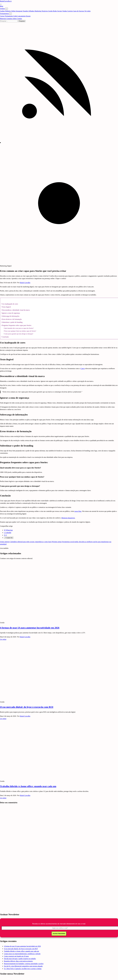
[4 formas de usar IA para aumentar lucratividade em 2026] (51, 619)
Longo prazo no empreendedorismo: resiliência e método (22, 954)
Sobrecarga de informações (11, 316)
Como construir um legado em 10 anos (16, 956)
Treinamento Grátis (11, 16)
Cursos (2, 16)
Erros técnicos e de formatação (12, 319)
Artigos (3, 9)
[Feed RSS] (59, 140)
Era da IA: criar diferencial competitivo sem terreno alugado (23, 966)
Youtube (26, 11)
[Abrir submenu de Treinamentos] (10, 14)
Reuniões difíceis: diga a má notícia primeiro (18, 961)
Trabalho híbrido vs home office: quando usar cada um (28, 786)
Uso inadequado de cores (10, 304)
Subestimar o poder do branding (12, 322)
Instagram (19, 11)
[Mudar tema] (59, 202)
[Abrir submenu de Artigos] (7, 9)
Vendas (65, 11)
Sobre (15, 19)
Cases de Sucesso (79, 11)
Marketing (38, 11)
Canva (83, 369)
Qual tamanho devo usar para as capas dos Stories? (19, 328)
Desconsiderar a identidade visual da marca (16, 310)
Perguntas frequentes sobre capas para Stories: (17, 325)
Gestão (51, 11)
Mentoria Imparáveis (68, 518)
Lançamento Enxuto (24, 16)
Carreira (70, 11)
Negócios (45, 11)
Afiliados (32, 11)
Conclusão (5, 337)
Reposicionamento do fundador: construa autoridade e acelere (24, 964)
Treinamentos (5, 14)
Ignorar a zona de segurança (11, 313)
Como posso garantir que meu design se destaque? (19, 334)
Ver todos (88, 11)
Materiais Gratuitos (6, 19)
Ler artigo (3, 639)
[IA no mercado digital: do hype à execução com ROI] (51, 698)
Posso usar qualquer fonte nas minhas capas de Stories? (20, 331)
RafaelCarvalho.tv (6, 1)
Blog (2, 6)
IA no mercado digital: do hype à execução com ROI (27, 707)
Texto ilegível (6, 307)
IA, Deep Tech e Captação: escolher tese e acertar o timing (23, 969)
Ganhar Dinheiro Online (8, 11)
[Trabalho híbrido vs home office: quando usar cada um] (51, 777)
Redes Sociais (58, 11)
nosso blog (78, 511)
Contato (19, 19)
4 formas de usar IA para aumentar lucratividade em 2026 (30, 628)
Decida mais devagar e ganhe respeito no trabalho (20, 959)
